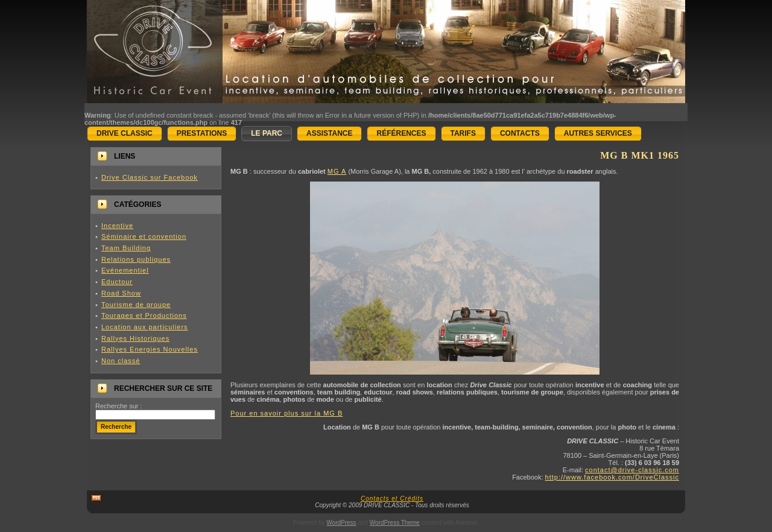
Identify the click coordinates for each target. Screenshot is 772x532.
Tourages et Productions (144, 315)
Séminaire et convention (144, 236)
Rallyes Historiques (135, 338)
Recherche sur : (119, 406)
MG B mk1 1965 (640, 155)
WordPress (341, 523)
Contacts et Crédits (392, 499)
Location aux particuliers (145, 327)
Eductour (117, 282)
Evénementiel (125, 270)
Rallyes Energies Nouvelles (150, 349)
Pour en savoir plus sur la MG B (286, 413)
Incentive (117, 226)
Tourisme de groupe (136, 305)
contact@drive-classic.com (632, 470)
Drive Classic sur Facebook (150, 177)
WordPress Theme (395, 523)
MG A (337, 171)
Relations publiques (136, 259)
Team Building (126, 248)
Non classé (121, 361)
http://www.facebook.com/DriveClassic (612, 477)
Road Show (121, 293)
